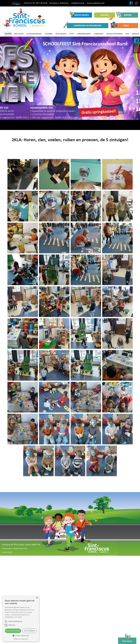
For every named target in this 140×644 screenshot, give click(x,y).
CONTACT (107, 16)
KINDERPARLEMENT (84, 34)
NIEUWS (124, 15)
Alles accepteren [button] (13, 631)
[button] (21, 636)
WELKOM (8, 34)
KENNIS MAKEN (80, 14)
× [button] (37, 598)
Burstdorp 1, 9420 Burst (59, 3)
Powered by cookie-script (21, 639)
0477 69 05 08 (42, 3)
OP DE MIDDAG (61, 34)
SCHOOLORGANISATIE (34, 34)
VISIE (127, 34)
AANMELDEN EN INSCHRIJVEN (84, 26)
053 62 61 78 (29, 3)
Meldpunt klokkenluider (20, 549)
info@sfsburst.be (78, 3)
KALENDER (49, 34)
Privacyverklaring (7, 549)
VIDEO (121, 26)
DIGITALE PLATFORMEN (114, 34)
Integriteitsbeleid (7, 552)
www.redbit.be (33, 545)
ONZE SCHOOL (19, 34)
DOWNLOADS (99, 34)
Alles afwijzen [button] (29, 631)
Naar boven (127, 640)
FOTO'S (72, 34)
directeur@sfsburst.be (96, 3)
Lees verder (18, 617)
